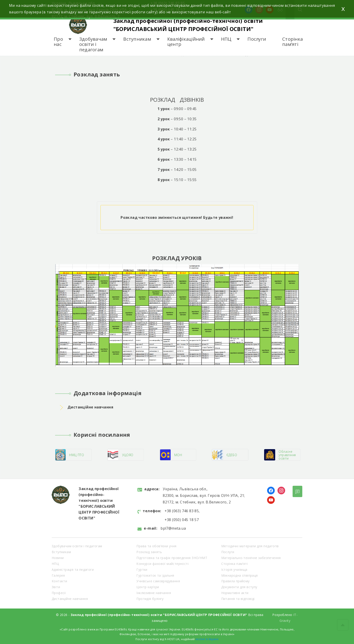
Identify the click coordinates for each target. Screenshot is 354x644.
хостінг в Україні (207, 639)
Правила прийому (235, 581)
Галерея (58, 575)
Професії (59, 593)
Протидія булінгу (150, 599)
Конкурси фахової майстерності (162, 564)
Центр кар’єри (148, 587)
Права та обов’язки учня (156, 546)
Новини (58, 558)
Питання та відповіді (238, 599)
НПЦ (226, 39)
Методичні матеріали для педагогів (250, 546)
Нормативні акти (235, 593)
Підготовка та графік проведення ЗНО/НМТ (172, 558)
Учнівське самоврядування (158, 581)
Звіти (56, 587)
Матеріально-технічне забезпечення (251, 558)
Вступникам (137, 39)
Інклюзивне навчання (154, 593)
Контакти (59, 581)
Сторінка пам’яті (292, 42)
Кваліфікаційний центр (186, 42)
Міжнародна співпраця (240, 575)
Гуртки (142, 570)
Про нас (58, 42)
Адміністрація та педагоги (73, 570)
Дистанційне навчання (70, 599)
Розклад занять (149, 552)
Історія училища (234, 570)
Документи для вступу (239, 587)
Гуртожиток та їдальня (155, 575)
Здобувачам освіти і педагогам (93, 44)
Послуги (257, 39)
